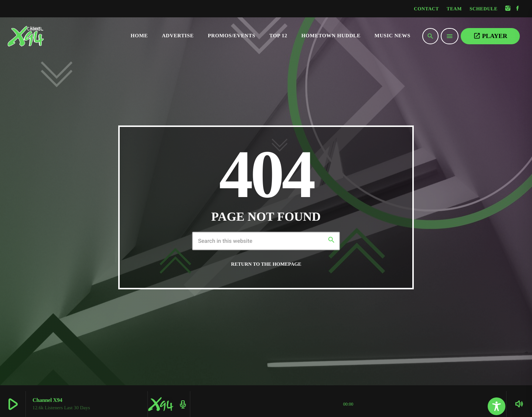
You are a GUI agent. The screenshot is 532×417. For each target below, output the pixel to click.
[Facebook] (518, 9)
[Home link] (41, 36)
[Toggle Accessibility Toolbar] (497, 406)
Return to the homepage (266, 264)
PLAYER (490, 36)
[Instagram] (508, 9)
